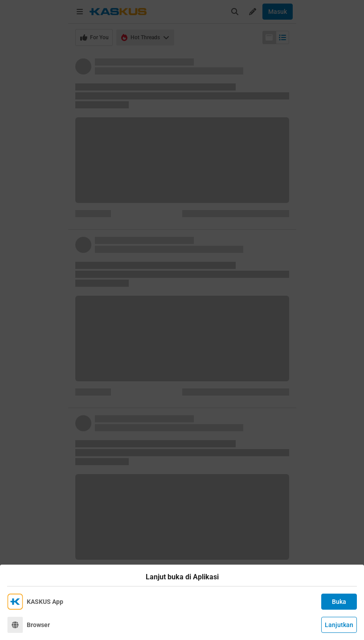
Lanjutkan (339, 625)
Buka (339, 602)
